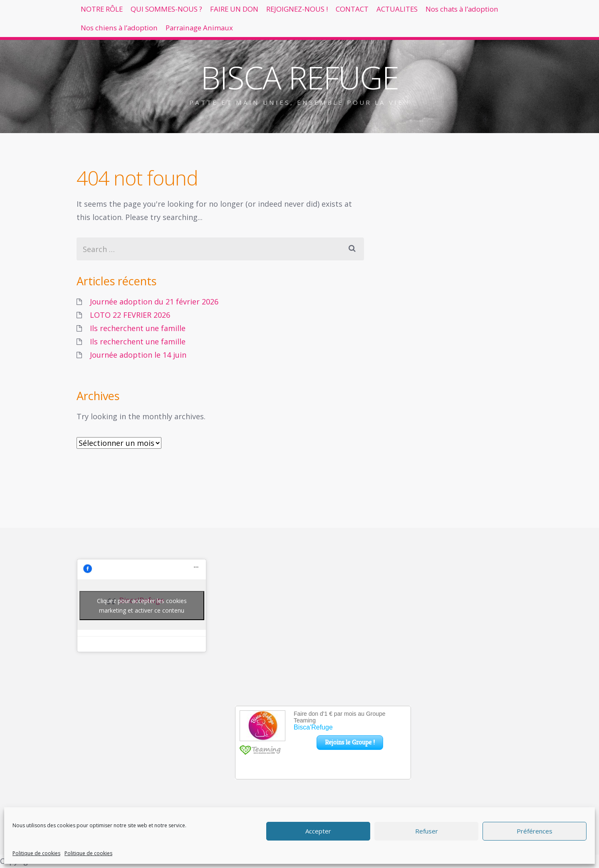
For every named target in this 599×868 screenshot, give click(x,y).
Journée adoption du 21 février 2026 (154, 302)
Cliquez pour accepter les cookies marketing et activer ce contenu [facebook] (142, 606)
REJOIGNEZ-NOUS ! (344, 12)
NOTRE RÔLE (108, 12)
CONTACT (412, 12)
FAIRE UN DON (268, 12)
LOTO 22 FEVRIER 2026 (130, 315)
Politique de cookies (36, 853)
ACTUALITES (469, 12)
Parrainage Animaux (318, 39)
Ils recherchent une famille (138, 328)
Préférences (535, 831)
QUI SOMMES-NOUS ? (187, 12)
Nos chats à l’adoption (125, 39)
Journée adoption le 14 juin (138, 355)
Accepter (318, 831)
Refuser (427, 831)
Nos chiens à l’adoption (224, 39)
